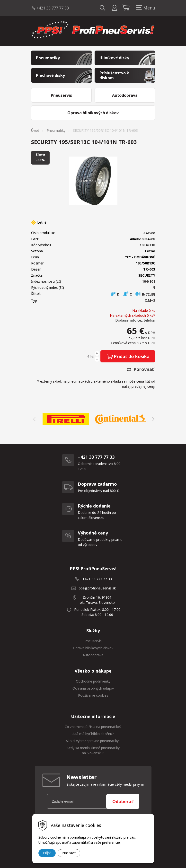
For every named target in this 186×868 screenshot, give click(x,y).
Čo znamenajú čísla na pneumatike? (93, 727)
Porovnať (140, 369)
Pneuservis (93, 641)
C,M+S (150, 300)
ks (92, 356)
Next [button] (153, 419)
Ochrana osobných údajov (93, 688)
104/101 (149, 281)
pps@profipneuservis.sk (97, 588)
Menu (144, 8)
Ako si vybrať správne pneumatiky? (93, 741)
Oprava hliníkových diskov (93, 648)
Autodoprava (93, 655)
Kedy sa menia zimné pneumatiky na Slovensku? (93, 750)
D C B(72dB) (133, 294)
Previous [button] (34, 419)
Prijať (47, 853)
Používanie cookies (93, 695)
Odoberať (123, 801)
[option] (66, 419)
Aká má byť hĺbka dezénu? (93, 734)
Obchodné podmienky (93, 681)
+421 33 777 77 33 (53, 8)
